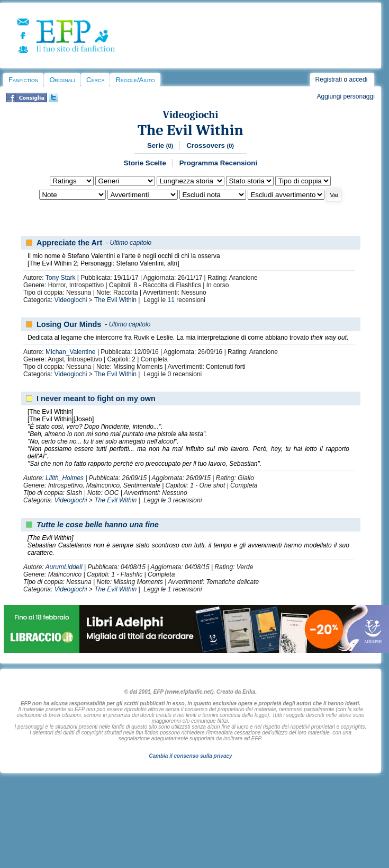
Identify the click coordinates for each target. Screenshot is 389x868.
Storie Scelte (145, 163)
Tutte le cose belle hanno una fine (98, 525)
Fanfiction (23, 80)
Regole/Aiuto (135, 80)
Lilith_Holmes (65, 478)
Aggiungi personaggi (345, 96)
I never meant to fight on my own (96, 398)
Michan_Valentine (71, 352)
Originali (62, 80)
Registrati (329, 79)
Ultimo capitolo (131, 243)
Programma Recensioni (218, 163)
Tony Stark (61, 278)
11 (171, 300)
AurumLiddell (64, 567)
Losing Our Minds (69, 324)
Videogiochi (190, 115)
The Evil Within (191, 130)
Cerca (95, 80)
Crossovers (210, 145)
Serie (160, 145)
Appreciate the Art (69, 243)
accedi (359, 79)
